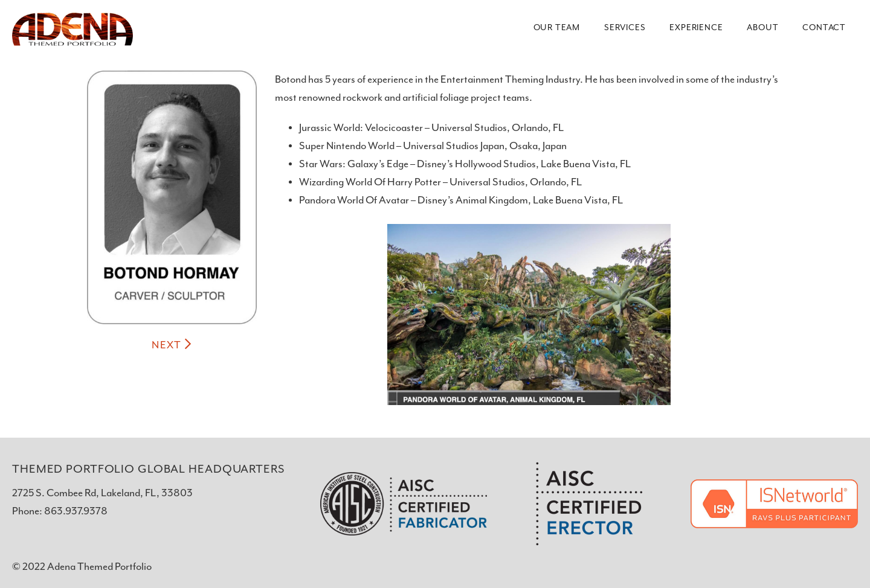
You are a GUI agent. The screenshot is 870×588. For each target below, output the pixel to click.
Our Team (557, 28)
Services (625, 28)
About (762, 28)
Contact (824, 28)
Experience (696, 28)
